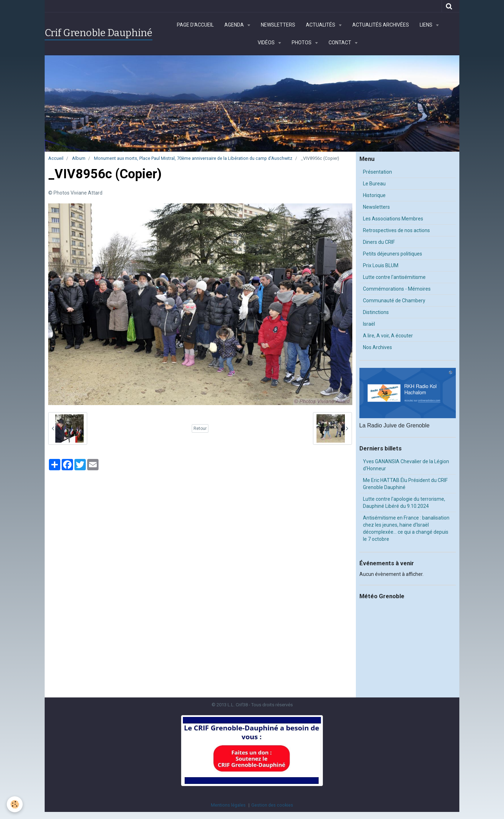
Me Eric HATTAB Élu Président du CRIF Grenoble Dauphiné (405, 484)
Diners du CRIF (379, 242)
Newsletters (278, 25)
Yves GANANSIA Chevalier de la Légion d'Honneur (406, 465)
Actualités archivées (381, 25)
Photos (302, 43)
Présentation (377, 172)
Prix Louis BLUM (381, 265)
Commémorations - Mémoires (397, 289)
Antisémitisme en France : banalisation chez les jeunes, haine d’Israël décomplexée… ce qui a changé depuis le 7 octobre (406, 528)
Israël (369, 324)
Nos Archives (377, 347)
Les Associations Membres (393, 219)
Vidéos (267, 43)
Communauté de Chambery (394, 301)
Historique (374, 195)
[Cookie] (15, 804)
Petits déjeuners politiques (393, 254)
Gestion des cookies (272, 805)
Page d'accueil (195, 25)
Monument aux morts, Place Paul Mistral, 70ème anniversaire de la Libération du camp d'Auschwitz (193, 158)
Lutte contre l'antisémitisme (394, 277)
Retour (200, 428)
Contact (340, 43)
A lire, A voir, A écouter (388, 336)
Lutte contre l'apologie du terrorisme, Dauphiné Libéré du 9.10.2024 (404, 503)
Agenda (235, 25)
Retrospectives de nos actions (396, 230)
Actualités (321, 25)
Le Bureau (374, 184)
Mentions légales (228, 805)
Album (79, 158)
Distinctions (376, 312)
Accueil (56, 158)
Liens (427, 25)
